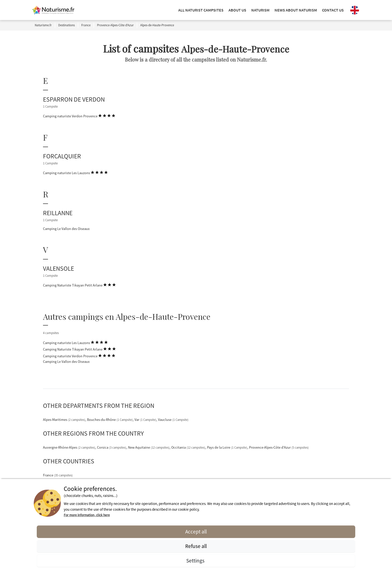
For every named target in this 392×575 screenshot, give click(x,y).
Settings (196, 561)
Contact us (333, 10)
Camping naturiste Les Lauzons (75, 173)
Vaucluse (173, 420)
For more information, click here (87, 515)
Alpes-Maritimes (64, 420)
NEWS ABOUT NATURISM (296, 10)
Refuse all (196, 546)
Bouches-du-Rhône (110, 420)
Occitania (189, 447)
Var (146, 420)
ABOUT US (237, 10)
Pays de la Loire (227, 447)
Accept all (196, 532)
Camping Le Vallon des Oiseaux (66, 229)
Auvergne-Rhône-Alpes (69, 447)
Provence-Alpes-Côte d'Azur (279, 447)
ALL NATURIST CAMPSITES (201, 10)
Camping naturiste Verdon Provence (79, 116)
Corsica (112, 447)
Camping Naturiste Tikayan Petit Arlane (79, 285)
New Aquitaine (149, 447)
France (58, 475)
